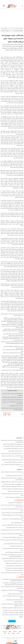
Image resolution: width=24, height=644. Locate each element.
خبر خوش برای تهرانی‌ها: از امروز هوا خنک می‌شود (14, 552)
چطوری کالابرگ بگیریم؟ (18, 602)
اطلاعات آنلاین (12, 6)
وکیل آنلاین (21, 610)
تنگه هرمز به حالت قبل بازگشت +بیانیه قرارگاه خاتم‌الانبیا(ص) (12, 482)
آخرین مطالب (19, 500)
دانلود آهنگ (21, 612)
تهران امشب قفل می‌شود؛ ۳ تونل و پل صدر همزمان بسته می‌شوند (13, 549)
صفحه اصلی (21, 28)
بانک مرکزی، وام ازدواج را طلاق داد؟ (15, 406)
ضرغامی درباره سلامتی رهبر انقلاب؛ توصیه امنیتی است (13, 544)
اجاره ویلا (11, 610)
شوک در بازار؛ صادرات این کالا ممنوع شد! (15, 451)
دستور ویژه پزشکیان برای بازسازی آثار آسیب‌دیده (14, 566)
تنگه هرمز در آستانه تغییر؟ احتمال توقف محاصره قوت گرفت (12, 460)
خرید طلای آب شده (11, 612)
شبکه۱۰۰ (20, 631)
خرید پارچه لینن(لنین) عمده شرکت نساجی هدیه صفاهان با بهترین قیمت (12, 591)
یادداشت (18, 633)
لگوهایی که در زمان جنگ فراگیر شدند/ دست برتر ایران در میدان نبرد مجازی (12, 403)
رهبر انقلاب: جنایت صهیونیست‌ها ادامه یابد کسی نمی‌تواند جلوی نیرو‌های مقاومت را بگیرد (13, 39)
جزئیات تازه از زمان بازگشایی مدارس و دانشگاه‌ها (14, 563)
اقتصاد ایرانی (5, 612)
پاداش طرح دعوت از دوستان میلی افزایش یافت (14, 600)
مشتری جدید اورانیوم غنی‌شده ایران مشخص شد (14, 476)
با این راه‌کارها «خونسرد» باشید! (17, 523)
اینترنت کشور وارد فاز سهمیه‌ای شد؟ (16, 546)
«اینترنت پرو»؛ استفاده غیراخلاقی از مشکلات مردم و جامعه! (12, 525)
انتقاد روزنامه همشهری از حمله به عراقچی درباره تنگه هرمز (12, 489)
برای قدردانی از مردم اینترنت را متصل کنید (15, 491)
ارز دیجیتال (16, 615)
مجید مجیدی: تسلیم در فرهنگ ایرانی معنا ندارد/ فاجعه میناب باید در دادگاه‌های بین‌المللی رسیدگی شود (12, 556)
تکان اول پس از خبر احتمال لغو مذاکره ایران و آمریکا (13, 462)
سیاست (17, 28)
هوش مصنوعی (16, 610)
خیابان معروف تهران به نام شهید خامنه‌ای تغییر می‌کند (13, 446)
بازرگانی (20, 577)
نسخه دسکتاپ (12, 621)
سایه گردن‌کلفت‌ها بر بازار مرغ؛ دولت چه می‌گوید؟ (14, 497)
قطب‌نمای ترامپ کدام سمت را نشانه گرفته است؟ (14, 568)
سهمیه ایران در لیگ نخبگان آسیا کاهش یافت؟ (14, 527)
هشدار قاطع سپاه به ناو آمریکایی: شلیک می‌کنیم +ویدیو (12, 400)
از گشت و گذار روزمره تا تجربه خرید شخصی (15, 594)
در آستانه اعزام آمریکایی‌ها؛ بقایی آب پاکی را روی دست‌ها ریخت (12, 453)
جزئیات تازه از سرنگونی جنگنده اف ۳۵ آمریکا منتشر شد (13, 449)
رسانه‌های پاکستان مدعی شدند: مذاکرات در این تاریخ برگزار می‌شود (13, 457)
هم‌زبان (10, 631)
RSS (5, 633)
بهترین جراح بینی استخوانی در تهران (8, 615)
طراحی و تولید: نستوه (12, 641)
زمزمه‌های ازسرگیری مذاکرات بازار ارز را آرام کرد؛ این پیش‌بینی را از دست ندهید (12, 534)
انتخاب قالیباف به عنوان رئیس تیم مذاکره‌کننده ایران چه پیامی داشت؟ (12, 574)
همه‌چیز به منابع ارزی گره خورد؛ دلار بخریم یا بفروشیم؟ (12, 397)
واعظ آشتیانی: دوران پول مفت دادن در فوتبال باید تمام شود (12, 513)
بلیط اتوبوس (21, 617)
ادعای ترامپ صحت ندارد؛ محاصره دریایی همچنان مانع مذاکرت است (12, 531)
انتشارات (13, 633)
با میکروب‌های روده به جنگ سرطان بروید (15, 503)
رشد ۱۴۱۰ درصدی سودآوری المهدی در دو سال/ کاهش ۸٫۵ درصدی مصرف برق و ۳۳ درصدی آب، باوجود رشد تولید (13, 584)
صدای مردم (5, 631)
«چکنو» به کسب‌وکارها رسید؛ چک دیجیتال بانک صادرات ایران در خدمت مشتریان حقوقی (12, 605)
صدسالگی (15, 631)
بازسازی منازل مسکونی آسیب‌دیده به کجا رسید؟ (14, 570)
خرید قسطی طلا (6, 610)
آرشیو (9, 633)
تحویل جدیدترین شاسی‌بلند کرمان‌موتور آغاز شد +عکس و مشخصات (13, 597)
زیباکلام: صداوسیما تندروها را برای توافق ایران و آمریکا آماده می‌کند (13, 516)
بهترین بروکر (21, 615)
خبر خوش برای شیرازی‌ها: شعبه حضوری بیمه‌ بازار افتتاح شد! (12, 608)
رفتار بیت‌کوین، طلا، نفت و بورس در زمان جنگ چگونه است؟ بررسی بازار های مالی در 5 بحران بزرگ (13, 580)
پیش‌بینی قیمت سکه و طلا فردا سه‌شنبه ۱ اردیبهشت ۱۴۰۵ (12, 537)
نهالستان (17, 612)
